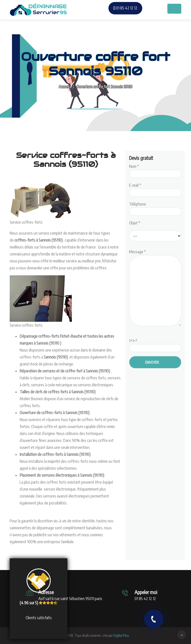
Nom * (155, 170)
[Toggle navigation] (174, 9)
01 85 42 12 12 (125, 8)
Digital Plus (121, 635)
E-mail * (155, 189)
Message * (155, 288)
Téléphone (155, 208)
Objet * (135, 223)
